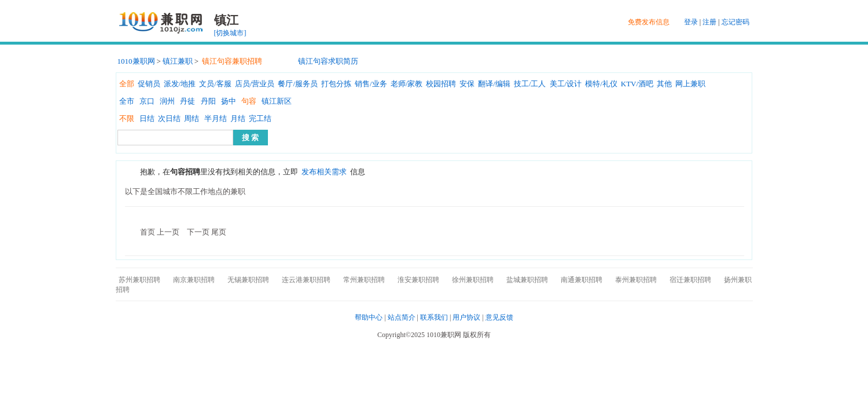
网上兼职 (690, 84)
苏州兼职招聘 (139, 280)
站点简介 (402, 317)
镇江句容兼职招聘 (232, 61)
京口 (147, 101)
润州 (167, 101)
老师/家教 (407, 84)
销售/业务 (371, 84)
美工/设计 (566, 84)
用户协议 (466, 317)
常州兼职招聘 (364, 280)
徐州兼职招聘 (473, 280)
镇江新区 (277, 101)
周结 (192, 118)
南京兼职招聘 (194, 280)
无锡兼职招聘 (248, 280)
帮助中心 (369, 317)
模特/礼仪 (601, 84)
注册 (709, 22)
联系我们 (434, 317)
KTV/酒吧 (637, 84)
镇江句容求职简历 (328, 61)
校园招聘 (441, 84)
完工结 (260, 118)
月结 (238, 118)
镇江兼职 (178, 61)
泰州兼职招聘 (636, 280)
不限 (127, 118)
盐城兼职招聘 (527, 280)
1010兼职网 (136, 61)
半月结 (216, 118)
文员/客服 (215, 84)
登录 (691, 22)
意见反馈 (499, 317)
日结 (147, 118)
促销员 (149, 84)
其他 (664, 84)
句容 (249, 101)
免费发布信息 (649, 22)
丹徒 (187, 101)
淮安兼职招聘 (418, 280)
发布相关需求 (324, 172)
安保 (467, 84)
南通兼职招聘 (582, 280)
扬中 (229, 101)
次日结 (169, 118)
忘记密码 (735, 22)
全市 (127, 101)
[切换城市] (230, 33)
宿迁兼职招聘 (690, 280)
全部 (127, 84)
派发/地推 (180, 84)
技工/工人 (530, 84)
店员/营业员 (255, 84)
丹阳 (208, 101)
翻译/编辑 (494, 84)
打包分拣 (336, 84)
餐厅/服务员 (298, 84)
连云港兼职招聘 (306, 280)
